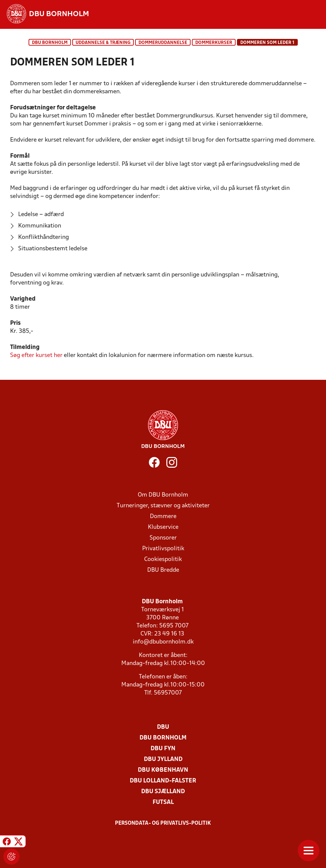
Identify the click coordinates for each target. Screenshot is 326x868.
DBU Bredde (163, 570)
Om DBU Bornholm (163, 495)
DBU (163, 727)
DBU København (163, 770)
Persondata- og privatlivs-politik (163, 823)
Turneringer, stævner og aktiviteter (163, 506)
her (36, 355)
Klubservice (163, 527)
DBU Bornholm (50, 43)
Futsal (163, 802)
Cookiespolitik (163, 559)
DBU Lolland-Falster (163, 781)
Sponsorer (163, 538)
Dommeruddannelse (163, 43)
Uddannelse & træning (103, 43)
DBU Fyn (163, 749)
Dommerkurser (214, 43)
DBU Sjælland (163, 792)
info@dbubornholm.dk (163, 642)
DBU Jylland (163, 759)
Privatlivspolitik (163, 549)
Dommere (163, 517)
